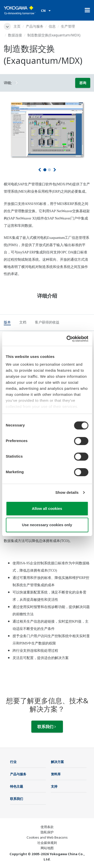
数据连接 (15, 35)
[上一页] (39, 170)
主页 (17, 26)
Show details (67, 492)
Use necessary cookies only (47, 525)
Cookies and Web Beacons (47, 837)
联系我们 (47, 727)
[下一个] (55, 170)
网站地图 (47, 848)
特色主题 (17, 786)
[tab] (7, 323)
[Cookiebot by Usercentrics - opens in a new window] (67, 339)
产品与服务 (35, 26)
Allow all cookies (47, 508)
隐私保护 (47, 832)
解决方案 (57, 762)
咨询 (83, 83)
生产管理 (68, 26)
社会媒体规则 (47, 843)
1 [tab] (45, 170)
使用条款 (47, 827)
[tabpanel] (47, 129)
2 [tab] (49, 170)
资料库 (56, 774)
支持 (54, 786)
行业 (13, 762)
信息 (52, 26)
